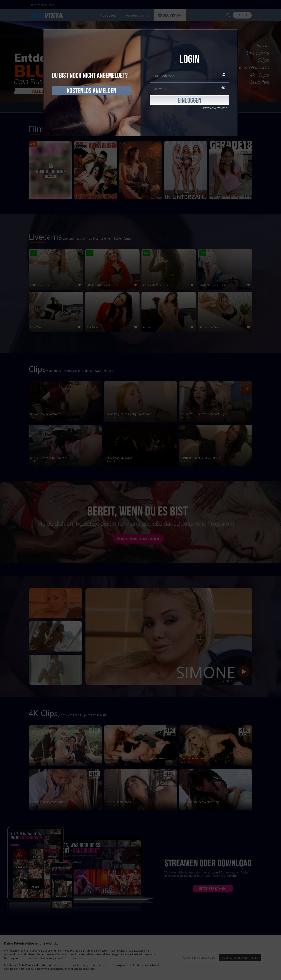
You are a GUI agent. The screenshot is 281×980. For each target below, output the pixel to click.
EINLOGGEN (190, 101)
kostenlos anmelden (92, 91)
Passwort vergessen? (215, 108)
